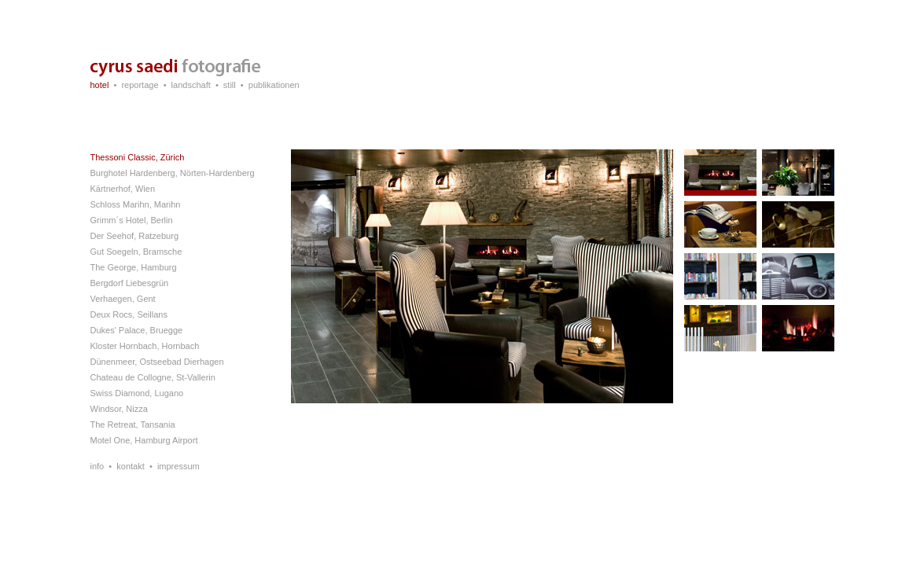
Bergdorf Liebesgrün (130, 283)
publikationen (274, 85)
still (230, 85)
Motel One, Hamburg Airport (144, 440)
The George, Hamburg (134, 267)
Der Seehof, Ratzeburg (135, 236)
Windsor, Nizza (119, 409)
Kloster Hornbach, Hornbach (145, 346)
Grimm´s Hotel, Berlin (132, 220)
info (98, 466)
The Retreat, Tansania (133, 424)
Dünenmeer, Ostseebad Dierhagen (157, 362)
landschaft (191, 85)
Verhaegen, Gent (123, 299)
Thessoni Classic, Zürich (138, 157)
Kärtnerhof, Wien (123, 189)
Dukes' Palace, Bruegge (137, 330)
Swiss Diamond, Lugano (137, 393)
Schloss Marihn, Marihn (136, 204)
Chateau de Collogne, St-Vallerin (153, 377)
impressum (179, 466)
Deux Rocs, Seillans (129, 314)
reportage (140, 85)
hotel (100, 85)
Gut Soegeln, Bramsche (136, 252)
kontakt (130, 466)
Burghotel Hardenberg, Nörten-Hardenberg (173, 173)
